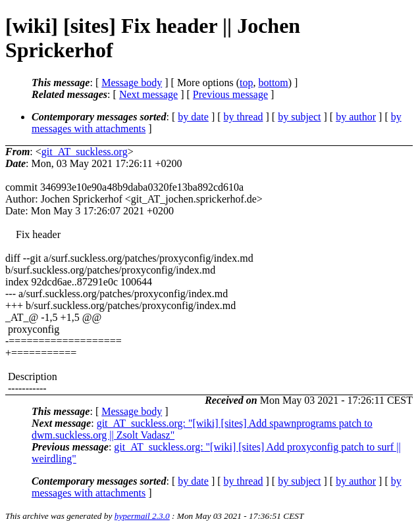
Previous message (230, 94)
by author (356, 117)
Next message (148, 94)
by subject (299, 117)
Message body (132, 83)
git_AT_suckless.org (85, 152)
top (246, 83)
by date (193, 117)
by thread (244, 117)
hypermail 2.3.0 (142, 516)
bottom (273, 83)
